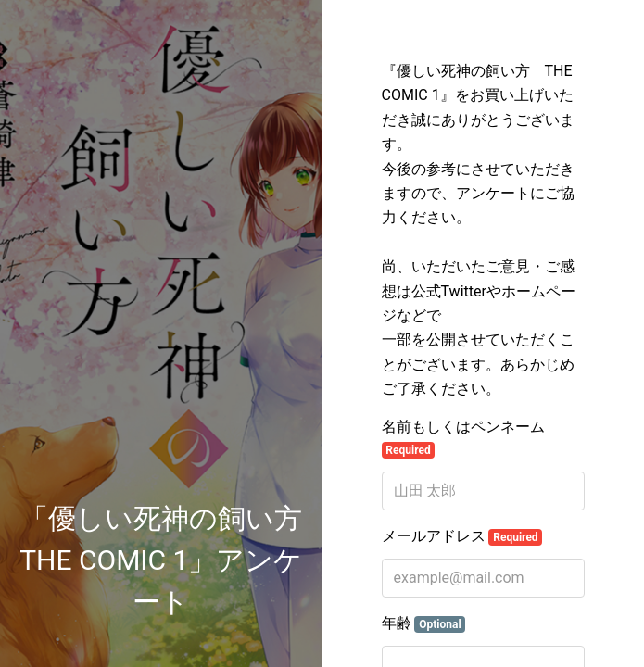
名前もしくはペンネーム (463, 438)
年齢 (424, 623)
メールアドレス (462, 536)
